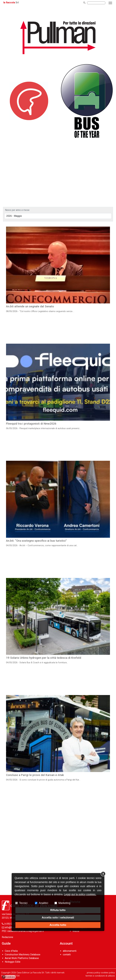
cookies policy (108, 973)
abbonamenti (70, 951)
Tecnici (23, 903)
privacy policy (93, 973)
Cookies (9, 977)
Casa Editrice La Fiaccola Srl (30, 973)
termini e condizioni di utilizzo (100, 976)
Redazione (7, 937)
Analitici (43, 903)
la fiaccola (9, 2)
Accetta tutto (58, 925)
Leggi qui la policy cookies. (80, 894)
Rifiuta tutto (58, 910)
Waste (76, 931)
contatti (67, 955)
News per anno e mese (17, 210)
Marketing (64, 903)
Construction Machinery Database (23, 955)
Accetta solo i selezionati (58, 918)
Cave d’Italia (11, 951)
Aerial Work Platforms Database (22, 958)
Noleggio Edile (13, 962)
